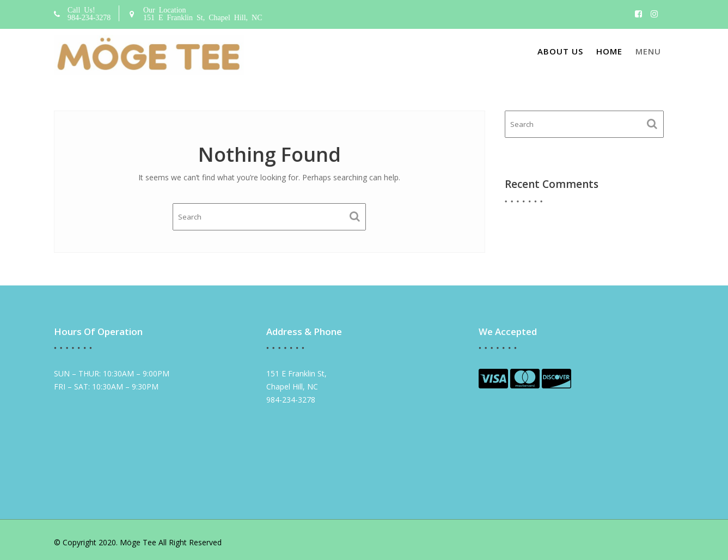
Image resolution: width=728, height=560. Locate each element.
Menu (648, 51)
